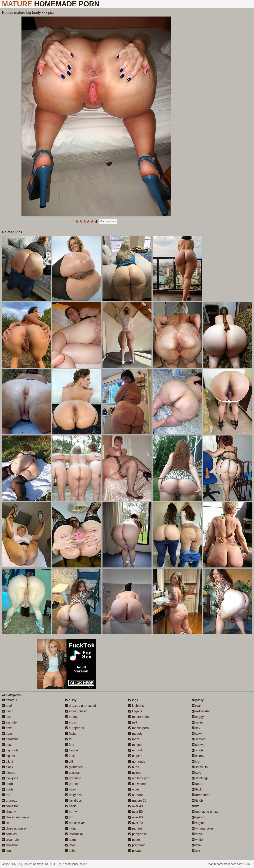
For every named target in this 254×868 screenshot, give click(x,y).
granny (72, 784)
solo (196, 773)
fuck (70, 756)
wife (196, 845)
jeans (71, 840)
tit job (197, 801)
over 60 (136, 817)
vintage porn (202, 828)
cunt (7, 851)
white (197, 840)
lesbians (136, 706)
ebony (71, 717)
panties (135, 828)
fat (69, 739)
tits (196, 806)
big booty (10, 750)
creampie (10, 840)
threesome (201, 795)
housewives (75, 823)
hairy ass (73, 795)
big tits (8, 756)
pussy (198, 700)
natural (135, 750)
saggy (198, 717)
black (8, 767)
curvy (71, 700)
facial (71, 734)
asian (8, 711)
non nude (137, 761)
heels (71, 806)
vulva (197, 834)
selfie (197, 722)
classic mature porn (18, 817)
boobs (8, 784)
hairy (71, 789)
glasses (73, 773)
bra (6, 795)
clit (6, 823)
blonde (9, 773)
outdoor (136, 795)
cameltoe (10, 806)
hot (69, 817)
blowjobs (10, 778)
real (196, 706)
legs (133, 700)
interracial (74, 834)
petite (134, 840)
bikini (7, 761)
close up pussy (14, 828)
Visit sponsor (108, 221)
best (7, 745)
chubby (9, 812)
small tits (200, 767)
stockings (200, 778)
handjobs (74, 801)
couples (9, 834)
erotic (71, 722)
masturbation (139, 717)
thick (197, 789)
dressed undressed (81, 706)
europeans (75, 728)
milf (133, 722)
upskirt (198, 817)
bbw (7, 728)
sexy (197, 734)
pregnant (137, 845)
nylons (135, 773)
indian (71, 828)
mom (134, 739)
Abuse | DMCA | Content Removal (23, 864)
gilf (69, 761)
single (198, 750)
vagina (198, 823)
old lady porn (139, 778)
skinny (198, 756)
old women (138, 784)
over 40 (136, 806)
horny (71, 812)
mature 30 (137, 801)
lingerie (135, 711)
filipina (72, 750)
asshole (9, 722)
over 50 (136, 812)
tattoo (197, 784)
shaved (199, 739)
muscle (135, 745)
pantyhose (138, 834)
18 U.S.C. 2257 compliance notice (66, 864)
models (135, 734)
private (135, 851)
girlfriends (74, 767)
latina (71, 851)
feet (70, 745)
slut (196, 761)
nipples (135, 756)
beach (8, 734)
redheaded (201, 711)
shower (199, 745)
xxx (196, 851)
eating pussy (76, 711)
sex (196, 728)
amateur (10, 700)
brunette (10, 801)
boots (8, 789)
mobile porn (139, 728)
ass (6, 717)
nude (134, 767)
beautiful (10, 739)
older (134, 789)
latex (70, 845)
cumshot (10, 845)
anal (7, 706)
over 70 (136, 823)
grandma (73, 778)
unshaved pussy (205, 812)
